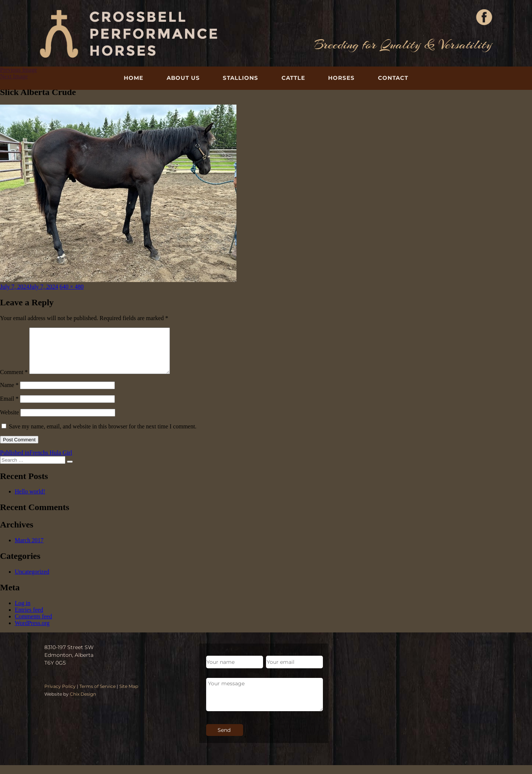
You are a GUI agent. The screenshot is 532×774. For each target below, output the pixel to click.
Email (9, 408)
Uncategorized (32, 580)
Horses (341, 78)
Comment (14, 381)
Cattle (293, 78)
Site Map (129, 695)
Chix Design (83, 703)
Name (9, 394)
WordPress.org (32, 632)
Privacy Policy (60, 695)
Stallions (241, 78)
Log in (23, 612)
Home (134, 78)
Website (9, 421)
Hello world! (30, 500)
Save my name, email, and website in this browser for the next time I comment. (103, 435)
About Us (183, 78)
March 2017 (29, 549)
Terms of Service (98, 695)
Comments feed (33, 625)
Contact (393, 78)
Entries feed (29, 619)
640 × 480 (71, 287)
